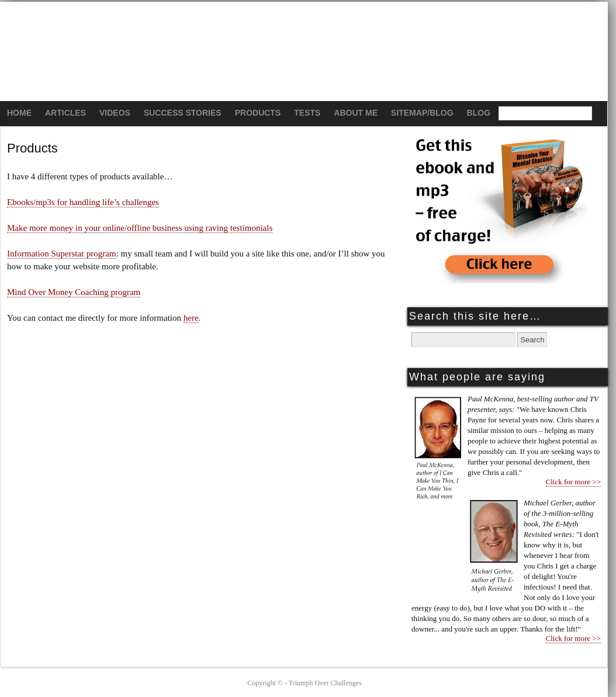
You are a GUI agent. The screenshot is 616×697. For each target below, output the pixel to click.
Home (19, 113)
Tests (307, 113)
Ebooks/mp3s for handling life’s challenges (83, 202)
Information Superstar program (62, 254)
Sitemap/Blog (422, 113)
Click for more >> (573, 482)
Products (258, 113)
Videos (115, 113)
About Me (356, 113)
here (191, 318)
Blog (479, 113)
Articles (65, 113)
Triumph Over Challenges (304, 52)
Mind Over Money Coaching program (74, 292)
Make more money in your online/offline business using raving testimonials (140, 228)
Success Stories (183, 113)
